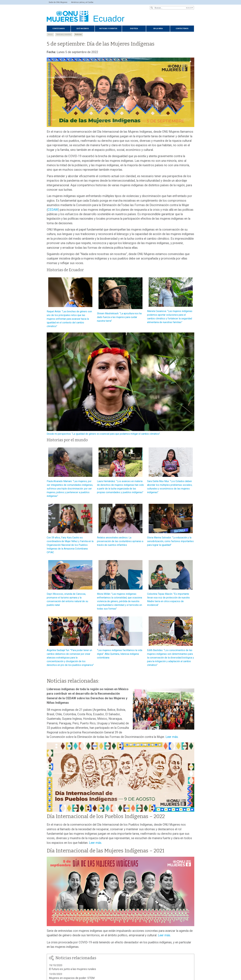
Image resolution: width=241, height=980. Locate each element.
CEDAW (53, 210)
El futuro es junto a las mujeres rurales (73, 969)
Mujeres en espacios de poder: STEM (72, 978)
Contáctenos (182, 29)
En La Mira (158, 29)
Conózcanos (59, 29)
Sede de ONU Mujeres (58, 2)
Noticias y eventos (108, 29)
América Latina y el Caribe (82, 2)
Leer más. (172, 737)
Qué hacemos (83, 29)
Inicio (50, 34)
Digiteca (134, 29)
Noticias (78, 34)
